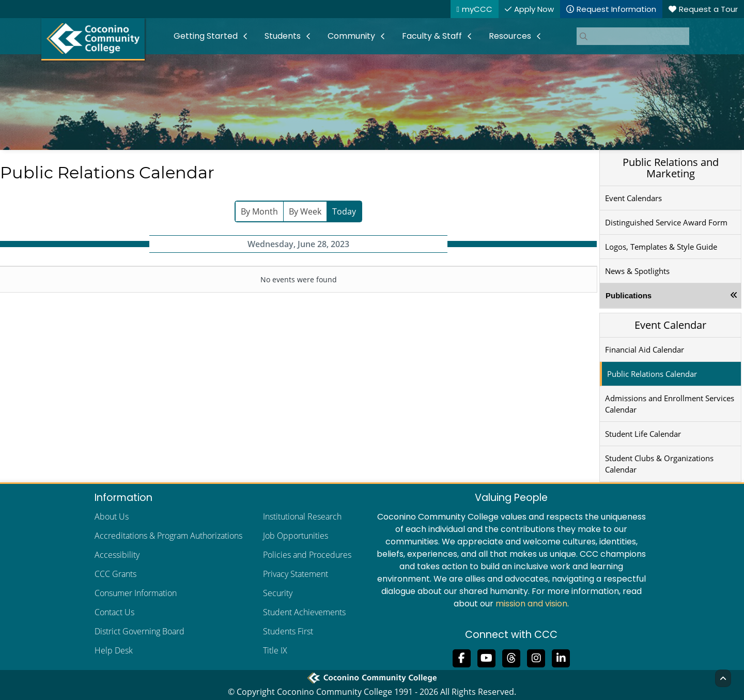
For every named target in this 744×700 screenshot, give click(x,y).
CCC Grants (115, 574)
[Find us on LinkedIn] (561, 657)
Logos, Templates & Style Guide (661, 247)
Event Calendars (633, 198)
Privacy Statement (296, 574)
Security (278, 593)
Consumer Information (136, 593)
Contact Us (114, 612)
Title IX (275, 650)
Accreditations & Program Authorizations (168, 536)
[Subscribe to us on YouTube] (487, 657)
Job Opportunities (296, 536)
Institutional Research (302, 516)
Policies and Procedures (307, 555)
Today (344, 211)
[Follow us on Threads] (512, 657)
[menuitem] (211, 36)
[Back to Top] (723, 678)
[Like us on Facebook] (462, 657)
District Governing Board (139, 631)
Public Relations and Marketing (671, 168)
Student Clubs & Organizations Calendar (659, 464)
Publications (629, 295)
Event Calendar (670, 325)
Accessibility (117, 555)
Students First (288, 631)
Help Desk (114, 650)
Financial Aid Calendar (645, 349)
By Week (305, 211)
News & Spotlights (637, 271)
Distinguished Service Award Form (666, 222)
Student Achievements (304, 612)
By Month (259, 211)
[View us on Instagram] (536, 657)
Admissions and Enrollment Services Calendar (670, 404)
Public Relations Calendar (652, 374)
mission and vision (531, 604)
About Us (112, 516)
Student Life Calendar (643, 434)
